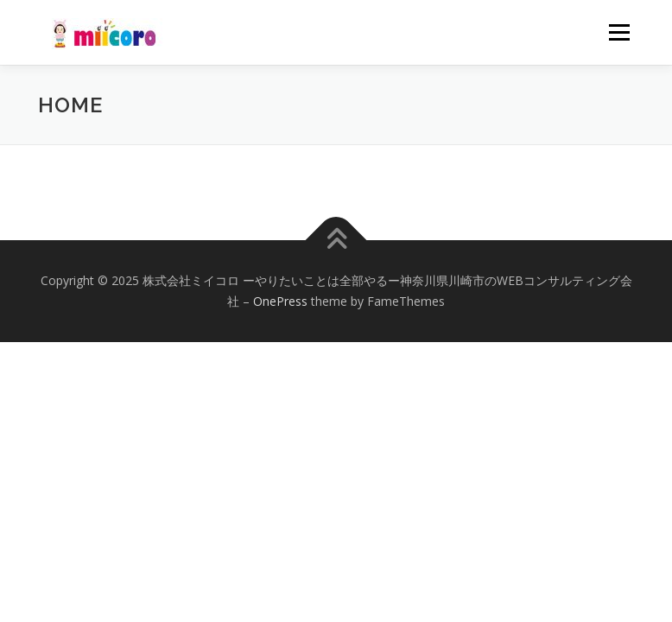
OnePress (280, 301)
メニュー (619, 32)
